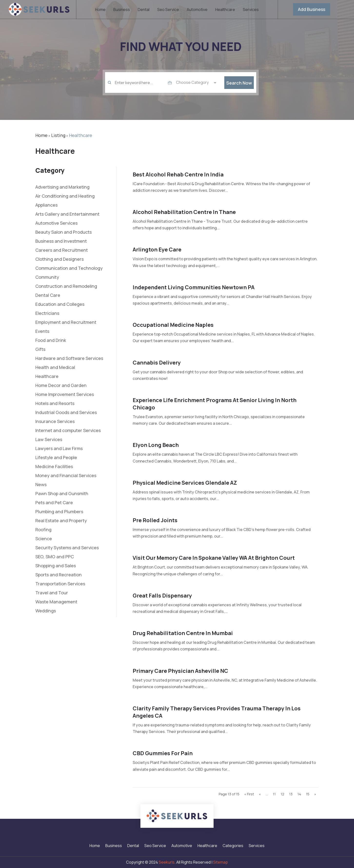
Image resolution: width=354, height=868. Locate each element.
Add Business (312, 9)
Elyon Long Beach (156, 445)
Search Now (239, 89)
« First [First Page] (249, 794)
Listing (58, 135)
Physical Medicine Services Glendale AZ (185, 483)
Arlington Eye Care (157, 250)
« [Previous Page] (260, 794)
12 (282, 794)
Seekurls (167, 862)
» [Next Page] (315, 794)
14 (299, 794)
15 (308, 794)
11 (274, 794)
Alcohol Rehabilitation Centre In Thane (184, 212)
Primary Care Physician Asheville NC (180, 671)
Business (122, 10)
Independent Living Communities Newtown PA (194, 287)
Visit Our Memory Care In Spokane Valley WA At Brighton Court (214, 558)
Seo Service (168, 10)
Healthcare (225, 10)
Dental (144, 10)
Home (100, 10)
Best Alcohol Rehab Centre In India (178, 174)
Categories (233, 846)
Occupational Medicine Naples (173, 325)
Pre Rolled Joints (155, 520)
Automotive (197, 10)
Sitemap (221, 862)
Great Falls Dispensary (162, 596)
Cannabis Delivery (157, 363)
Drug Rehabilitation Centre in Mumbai (183, 633)
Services (251, 10)
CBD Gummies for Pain (163, 753)
